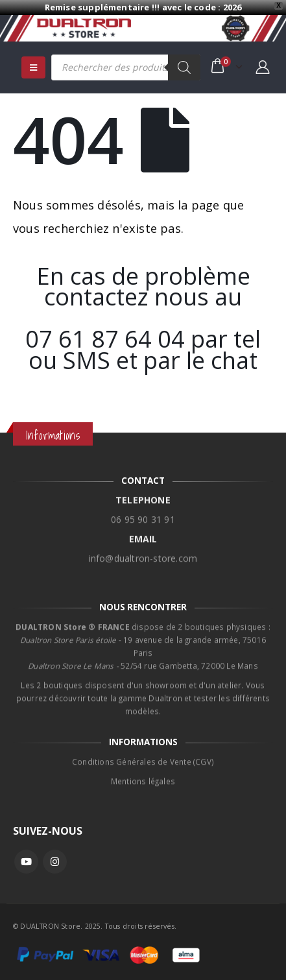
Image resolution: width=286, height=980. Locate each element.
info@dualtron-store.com (143, 550)
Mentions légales (143, 773)
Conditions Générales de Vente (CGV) (143, 754)
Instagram (55, 862)
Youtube (26, 862)
